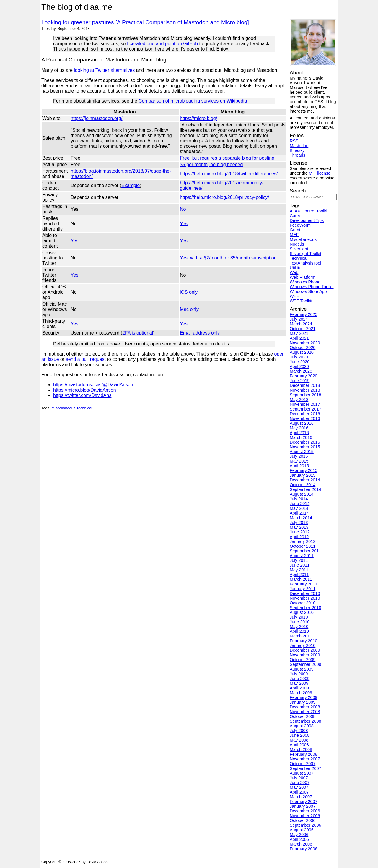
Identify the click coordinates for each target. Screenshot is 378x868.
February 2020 (304, 376)
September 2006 (305, 825)
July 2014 (299, 499)
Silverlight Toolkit (306, 254)
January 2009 (303, 702)
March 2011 (301, 579)
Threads (298, 155)
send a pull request (86, 359)
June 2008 (300, 735)
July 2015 (299, 456)
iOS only (189, 292)
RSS (294, 141)
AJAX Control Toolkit (309, 211)
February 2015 (304, 470)
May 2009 (299, 683)
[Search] (313, 197)
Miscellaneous (63, 408)
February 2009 (304, 697)
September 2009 (305, 664)
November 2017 (305, 404)
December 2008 (305, 707)
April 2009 (299, 688)
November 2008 (305, 712)
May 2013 (299, 527)
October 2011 (303, 546)
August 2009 (302, 669)
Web (294, 272)
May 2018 (299, 400)
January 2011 (303, 589)
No (183, 209)
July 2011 (299, 560)
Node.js (297, 244)
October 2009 (303, 660)
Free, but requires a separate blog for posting (227, 158)
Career (296, 216)
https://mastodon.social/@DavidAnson (93, 385)
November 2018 (305, 390)
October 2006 (303, 820)
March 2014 (301, 518)
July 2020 (299, 357)
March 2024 (301, 324)
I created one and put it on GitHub (162, 44)
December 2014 (305, 480)
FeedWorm (300, 225)
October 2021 (303, 329)
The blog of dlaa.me (77, 7)
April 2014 (299, 513)
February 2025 (304, 314)
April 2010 (299, 631)
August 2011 (302, 556)
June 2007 (300, 783)
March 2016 (301, 437)
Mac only (189, 309)
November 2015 (305, 447)
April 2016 (299, 433)
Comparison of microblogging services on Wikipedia (193, 101)
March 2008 (301, 749)
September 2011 (305, 551)
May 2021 (299, 333)
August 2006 (302, 830)
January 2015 (303, 475)
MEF (294, 235)
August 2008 (302, 726)
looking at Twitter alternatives (104, 70)
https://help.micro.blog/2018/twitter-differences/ (229, 174)
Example (131, 185)
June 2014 (300, 504)
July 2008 (299, 731)
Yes (184, 224)
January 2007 (303, 806)
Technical (84, 408)
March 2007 (301, 797)
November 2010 (305, 598)
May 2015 (299, 461)
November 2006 (305, 816)
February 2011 (304, 584)
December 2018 (305, 385)
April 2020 (299, 366)
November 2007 (305, 759)
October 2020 (303, 348)
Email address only (200, 333)
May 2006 (299, 835)
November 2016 (305, 418)
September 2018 (305, 395)
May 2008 (299, 740)
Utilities (296, 268)
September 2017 (305, 409)
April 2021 (299, 338)
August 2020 (302, 352)
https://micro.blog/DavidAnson (85, 390)
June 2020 (300, 362)
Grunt (295, 230)
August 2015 (302, 452)
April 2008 (299, 745)
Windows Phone (305, 282)
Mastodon (299, 146)
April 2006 (299, 839)
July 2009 (299, 674)
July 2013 (299, 523)
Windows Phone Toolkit (312, 287)
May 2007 (299, 787)
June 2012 (300, 532)
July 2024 (299, 319)
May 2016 (299, 428)
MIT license (320, 173)
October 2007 (303, 764)
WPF (294, 296)
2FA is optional (138, 333)
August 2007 (302, 773)
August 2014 (302, 494)
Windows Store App (308, 291)
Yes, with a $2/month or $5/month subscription (228, 258)
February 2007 (304, 802)
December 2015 (305, 442)
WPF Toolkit (301, 301)
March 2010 (301, 636)
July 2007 (299, 778)
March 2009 (301, 693)
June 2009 (300, 679)
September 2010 (305, 608)
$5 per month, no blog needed (211, 164)
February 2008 (304, 754)
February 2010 (304, 641)
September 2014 (305, 489)
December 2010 (305, 593)
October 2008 (303, 716)
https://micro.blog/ (198, 118)
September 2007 (305, 768)
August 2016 (302, 423)
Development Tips (307, 220)
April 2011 (299, 575)
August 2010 (302, 612)
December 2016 (305, 414)
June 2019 (300, 381)
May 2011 (299, 570)
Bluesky (297, 150)
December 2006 (305, 811)
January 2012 (303, 541)
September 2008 (305, 721)
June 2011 (300, 565)
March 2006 (301, 844)
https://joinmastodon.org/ (96, 118)
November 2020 (305, 343)
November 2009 (305, 655)
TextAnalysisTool (305, 263)
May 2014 (299, 508)
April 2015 (299, 466)
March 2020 (301, 371)
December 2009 (305, 650)
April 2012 (299, 537)
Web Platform (303, 277)
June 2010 (300, 622)
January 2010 (303, 645)
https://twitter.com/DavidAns (82, 395)
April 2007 (299, 792)
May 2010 (299, 627)
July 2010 (299, 617)
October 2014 (303, 485)
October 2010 (303, 603)
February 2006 (304, 849)
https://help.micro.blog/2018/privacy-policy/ (224, 197)
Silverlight (299, 249)
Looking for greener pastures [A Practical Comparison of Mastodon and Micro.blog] (145, 22)
